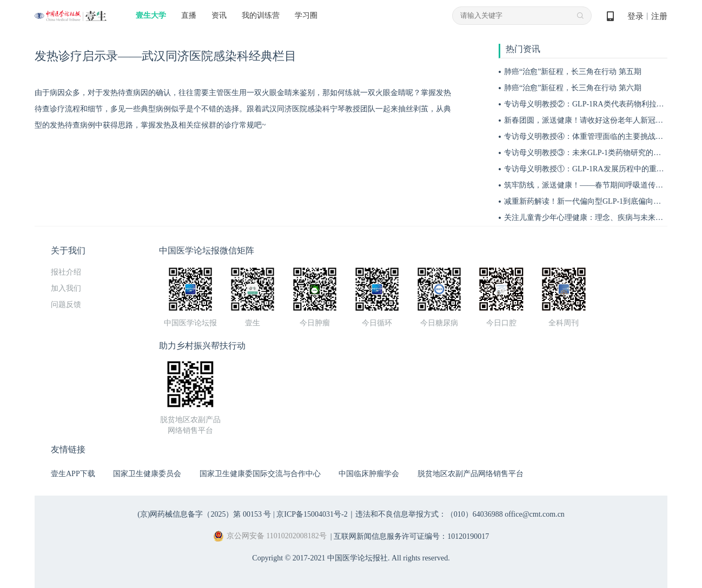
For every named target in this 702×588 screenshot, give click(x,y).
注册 (659, 16)
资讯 (219, 15)
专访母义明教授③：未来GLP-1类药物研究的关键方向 (594, 153)
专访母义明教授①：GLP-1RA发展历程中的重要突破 (592, 169)
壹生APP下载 (73, 474)
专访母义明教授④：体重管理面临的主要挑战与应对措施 (599, 136)
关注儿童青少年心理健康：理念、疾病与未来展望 (587, 218)
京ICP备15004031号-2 (312, 514)
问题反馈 (66, 305)
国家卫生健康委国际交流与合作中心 (260, 474)
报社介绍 (66, 272)
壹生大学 (151, 15)
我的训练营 (261, 15)
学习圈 (306, 15)
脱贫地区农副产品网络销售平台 (471, 474)
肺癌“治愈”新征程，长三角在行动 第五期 (573, 72)
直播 (189, 15)
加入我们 (66, 288)
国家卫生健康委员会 (147, 474)
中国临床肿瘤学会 (369, 474)
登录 (635, 16)
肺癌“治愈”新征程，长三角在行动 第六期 (573, 88)
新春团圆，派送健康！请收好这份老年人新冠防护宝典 (595, 120)
